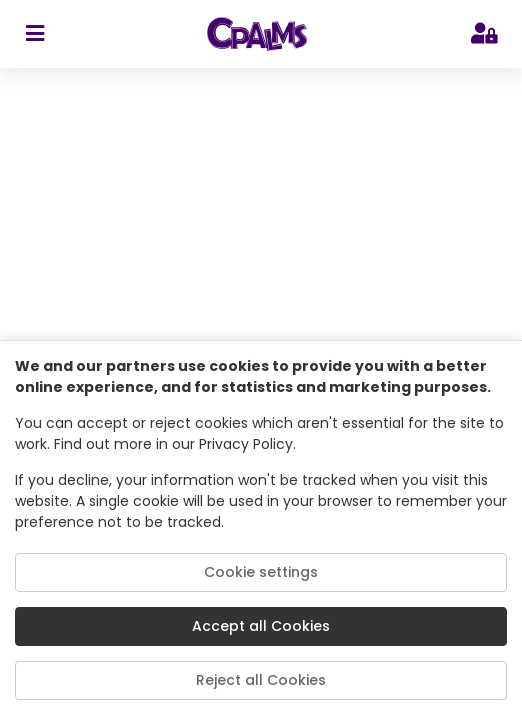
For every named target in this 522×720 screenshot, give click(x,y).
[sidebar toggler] (34, 34)
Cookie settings (261, 572)
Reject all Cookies (261, 680)
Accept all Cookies (261, 626)
